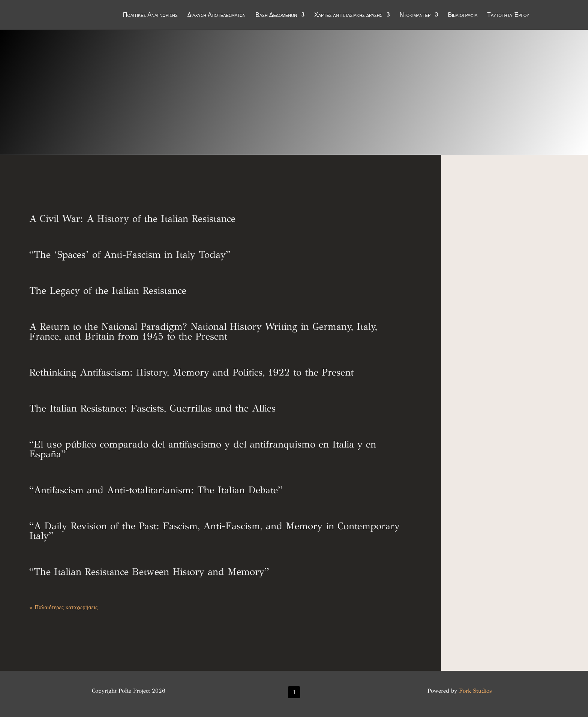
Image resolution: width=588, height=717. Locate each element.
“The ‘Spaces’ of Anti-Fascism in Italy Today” (130, 254)
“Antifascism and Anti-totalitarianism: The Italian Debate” (156, 490)
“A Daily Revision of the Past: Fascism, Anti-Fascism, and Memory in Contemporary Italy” (214, 531)
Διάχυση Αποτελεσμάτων (216, 16)
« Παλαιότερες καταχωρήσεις (63, 607)
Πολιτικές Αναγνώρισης (150, 16)
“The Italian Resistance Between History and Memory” (149, 572)
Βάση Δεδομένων (276, 16)
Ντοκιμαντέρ (415, 16)
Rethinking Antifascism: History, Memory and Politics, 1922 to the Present (191, 372)
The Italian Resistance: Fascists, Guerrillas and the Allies (152, 408)
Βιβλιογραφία (463, 16)
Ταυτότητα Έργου (508, 16)
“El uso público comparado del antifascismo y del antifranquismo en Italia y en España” (203, 449)
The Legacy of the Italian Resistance (108, 290)
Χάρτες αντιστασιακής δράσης (348, 16)
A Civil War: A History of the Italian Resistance (132, 219)
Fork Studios (475, 691)
